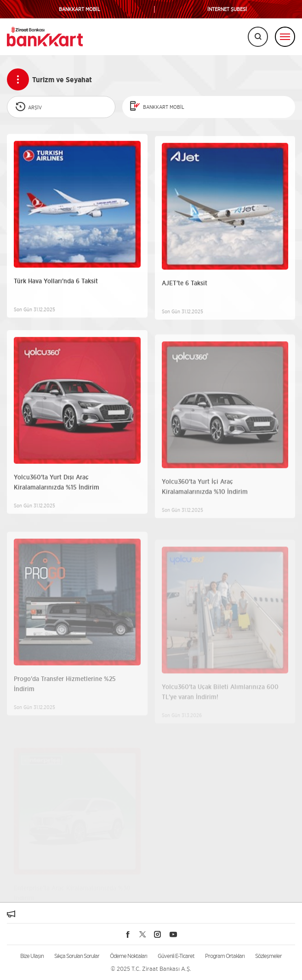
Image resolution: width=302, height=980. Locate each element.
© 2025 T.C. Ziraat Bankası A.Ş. (151, 969)
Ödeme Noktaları (128, 956)
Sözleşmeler (268, 956)
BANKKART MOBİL (80, 9)
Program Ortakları (225, 956)
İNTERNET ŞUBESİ (227, 9)
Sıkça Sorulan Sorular (77, 956)
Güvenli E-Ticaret (176, 956)
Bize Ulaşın (32, 956)
